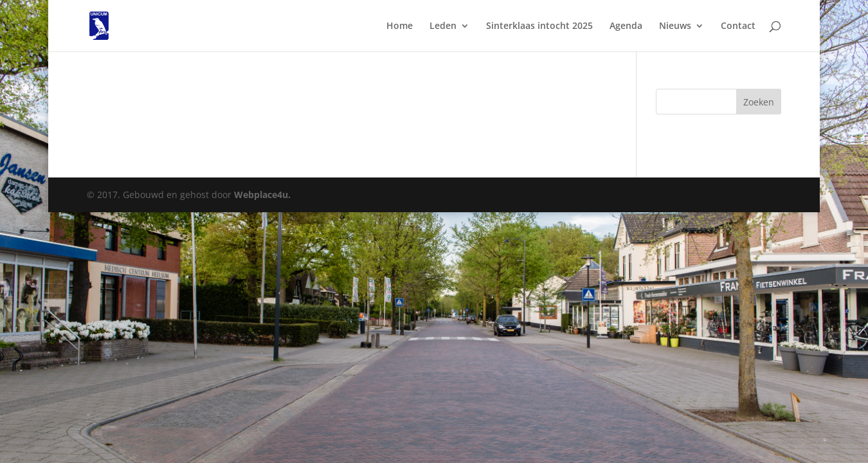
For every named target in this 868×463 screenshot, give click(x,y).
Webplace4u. (262, 195)
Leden (443, 26)
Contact (738, 26)
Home (400, 26)
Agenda (626, 26)
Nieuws (675, 26)
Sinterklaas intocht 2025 (539, 26)
